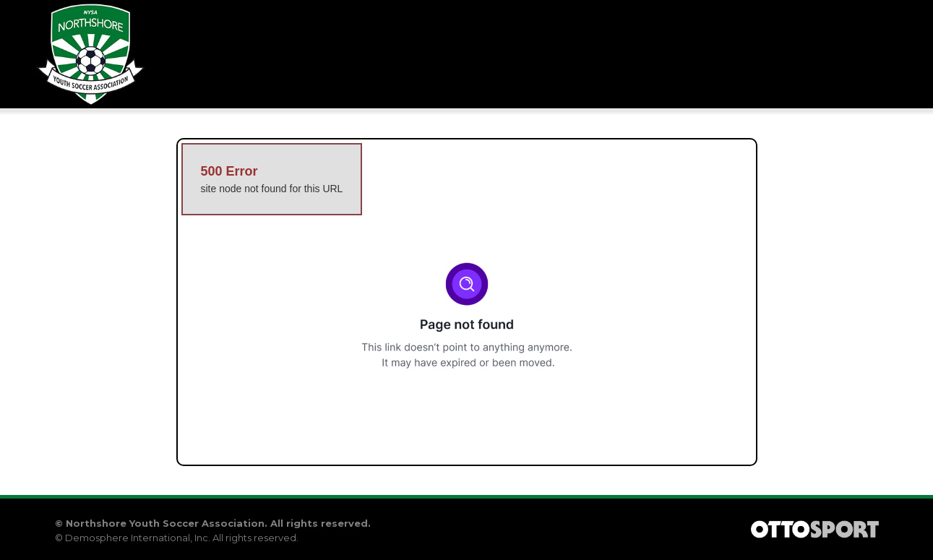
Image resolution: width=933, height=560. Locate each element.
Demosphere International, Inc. (138, 538)
